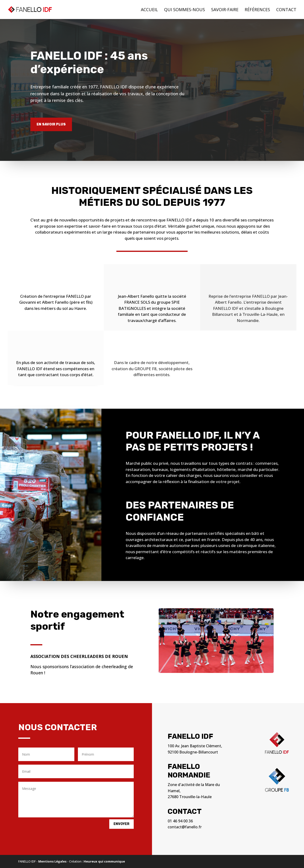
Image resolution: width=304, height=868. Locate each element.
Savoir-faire (225, 10)
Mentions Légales (52, 861)
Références (257, 10)
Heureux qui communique (104, 861)
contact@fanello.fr (185, 827)
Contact (286, 10)
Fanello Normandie (189, 771)
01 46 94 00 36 (180, 821)
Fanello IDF (190, 736)
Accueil (149, 10)
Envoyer (121, 824)
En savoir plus (51, 124)
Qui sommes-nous (185, 10)
